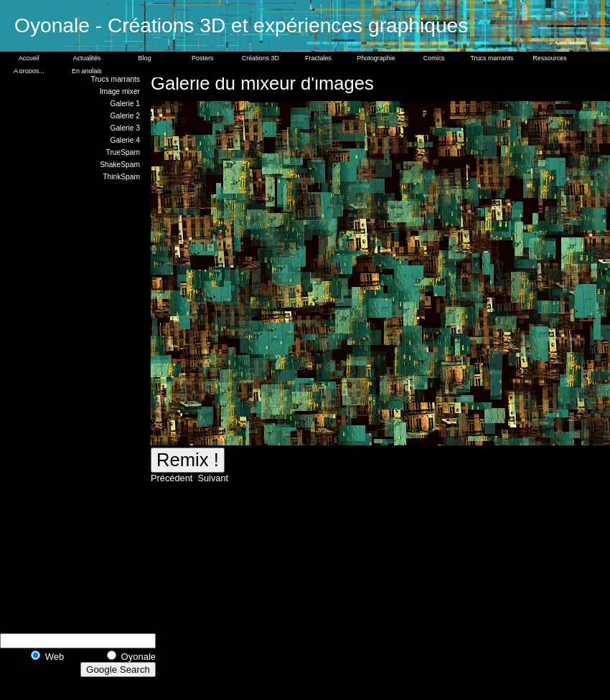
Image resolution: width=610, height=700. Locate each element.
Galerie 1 (125, 104)
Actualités (87, 58)
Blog (145, 58)
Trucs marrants (492, 58)
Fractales (318, 58)
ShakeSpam (120, 165)
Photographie (376, 58)
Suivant (212, 478)
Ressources (549, 58)
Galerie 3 (125, 128)
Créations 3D (261, 58)
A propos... (29, 71)
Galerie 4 (125, 140)
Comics (434, 58)
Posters (202, 58)
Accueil (29, 58)
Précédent (173, 478)
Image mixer (120, 91)
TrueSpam (123, 152)
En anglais (87, 71)
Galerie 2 (125, 116)
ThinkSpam (121, 177)
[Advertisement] (86, 405)
